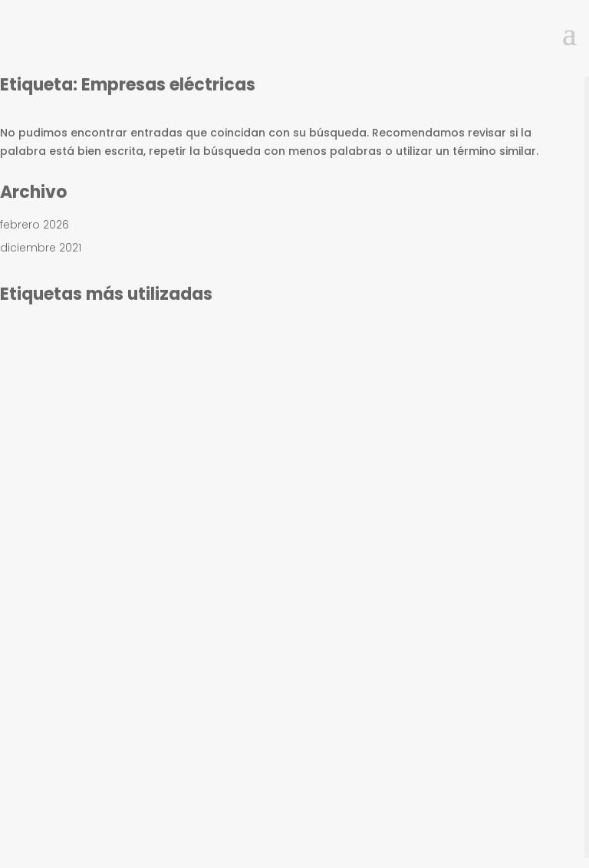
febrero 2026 (35, 225)
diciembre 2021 (41, 248)
